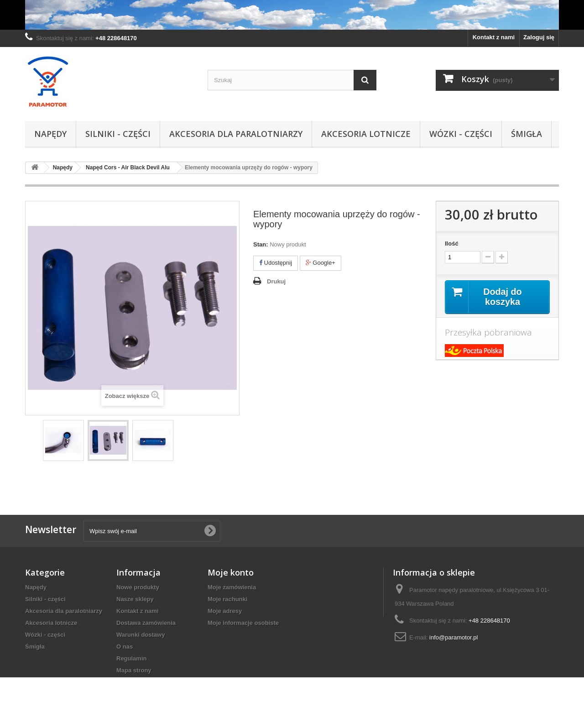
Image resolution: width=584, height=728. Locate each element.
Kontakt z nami (494, 37)
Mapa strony (134, 670)
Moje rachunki (227, 599)
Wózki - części (461, 134)
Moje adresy (225, 611)
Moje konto (231, 572)
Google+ (321, 263)
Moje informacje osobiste (243, 623)
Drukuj (276, 281)
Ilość (452, 244)
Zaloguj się (539, 37)
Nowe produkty (138, 587)
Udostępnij (276, 263)
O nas (125, 647)
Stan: (261, 244)
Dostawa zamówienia (146, 623)
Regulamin (131, 658)
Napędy (50, 134)
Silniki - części (118, 134)
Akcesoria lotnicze (366, 134)
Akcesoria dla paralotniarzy (236, 134)
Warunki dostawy (141, 635)
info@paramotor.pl (454, 637)
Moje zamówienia (232, 587)
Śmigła (527, 134)
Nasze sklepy (135, 599)
